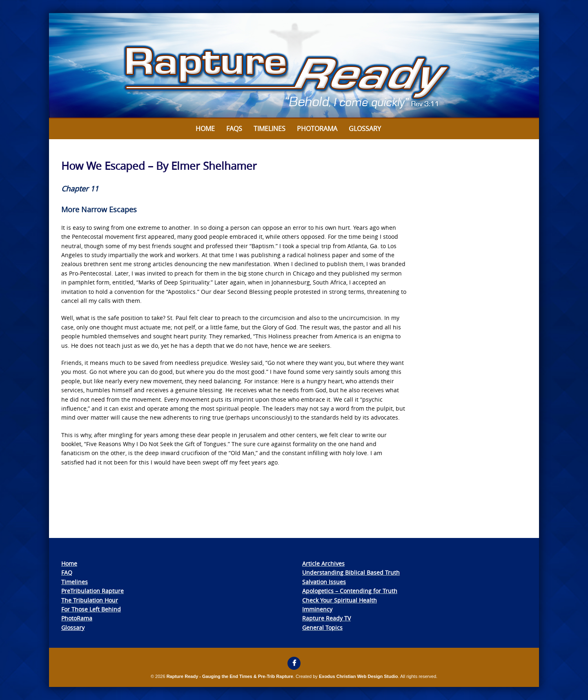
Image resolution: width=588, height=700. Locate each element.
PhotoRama (77, 618)
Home (205, 129)
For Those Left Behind (91, 609)
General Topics (322, 628)
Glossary (365, 129)
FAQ (67, 572)
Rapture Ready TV (326, 618)
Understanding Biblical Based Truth (351, 572)
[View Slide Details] (294, 66)
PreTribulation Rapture (92, 591)
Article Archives (323, 563)
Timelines (269, 129)
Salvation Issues (324, 582)
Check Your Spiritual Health (340, 600)
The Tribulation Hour (90, 600)
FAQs (234, 129)
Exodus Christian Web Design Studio (359, 676)
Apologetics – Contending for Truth (350, 591)
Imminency (317, 609)
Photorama (317, 129)
